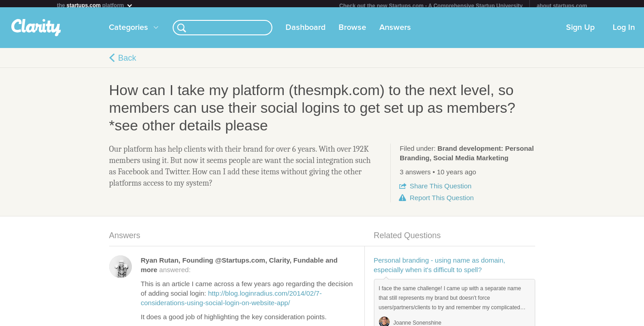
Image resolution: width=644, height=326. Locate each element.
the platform (95, 5)
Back (127, 62)
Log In (624, 31)
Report (442, 201)
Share (441, 189)
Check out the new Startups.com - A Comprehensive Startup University (431, 6)
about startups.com (562, 6)
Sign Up (580, 31)
